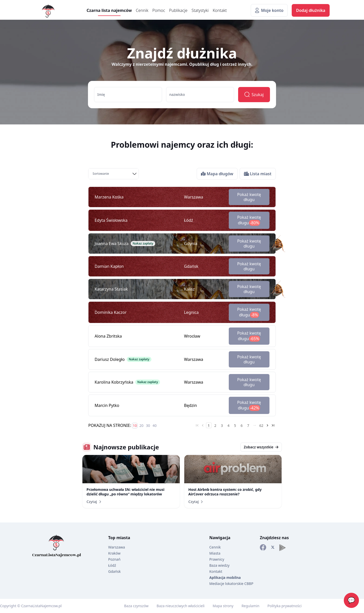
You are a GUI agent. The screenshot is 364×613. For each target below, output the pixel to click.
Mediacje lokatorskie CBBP (231, 584)
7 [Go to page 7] (248, 425)
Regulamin (250, 606)
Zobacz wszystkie (261, 447)
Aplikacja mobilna (225, 577)
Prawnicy (217, 559)
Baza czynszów (136, 606)
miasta (123, 538)
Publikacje (178, 10)
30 (148, 425)
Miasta (215, 553)
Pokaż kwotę (249, 197)
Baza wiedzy (219, 565)
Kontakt (220, 10)
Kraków (114, 553)
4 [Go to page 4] (229, 425)
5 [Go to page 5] (235, 425)
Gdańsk (115, 571)
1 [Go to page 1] (209, 425)
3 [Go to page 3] (222, 425)
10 (135, 425)
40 (154, 425)
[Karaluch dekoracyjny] (276, 243)
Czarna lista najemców (109, 10)
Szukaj (254, 95)
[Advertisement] (20, 214)
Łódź (112, 565)
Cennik (142, 10)
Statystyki (200, 10)
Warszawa (117, 547)
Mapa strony (223, 606)
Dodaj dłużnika (311, 10)
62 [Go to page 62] (261, 425)
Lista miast (258, 174)
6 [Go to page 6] (242, 425)
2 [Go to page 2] (215, 425)
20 (141, 425)
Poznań (114, 559)
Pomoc (159, 10)
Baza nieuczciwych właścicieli (181, 606)
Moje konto (269, 10)
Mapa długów (217, 174)
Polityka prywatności (285, 606)
